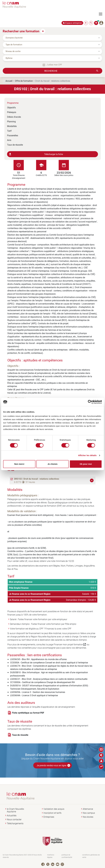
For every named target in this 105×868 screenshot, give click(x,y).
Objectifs (11, 107)
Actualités (12, 816)
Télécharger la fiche (36, 154)
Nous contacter (14, 820)
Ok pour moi (86, 464)
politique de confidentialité (67, 856)
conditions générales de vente (91, 856)
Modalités (12, 126)
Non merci (19, 464)
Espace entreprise (74, 23)
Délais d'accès (14, 117)
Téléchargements (15, 823)
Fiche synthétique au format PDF (28, 713)
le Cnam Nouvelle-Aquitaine (16, 810)
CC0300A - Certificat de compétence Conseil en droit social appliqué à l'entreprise (49, 662)
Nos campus (89, 813)
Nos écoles (88, 817)
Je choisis (53, 464)
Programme (13, 103)
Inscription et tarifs (52, 813)
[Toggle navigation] (102, 14)
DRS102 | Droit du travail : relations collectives (37, 479)
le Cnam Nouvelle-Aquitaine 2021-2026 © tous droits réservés (22, 856)
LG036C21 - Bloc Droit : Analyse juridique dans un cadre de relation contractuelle (49, 679)
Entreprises (49, 817)
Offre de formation (24, 81)
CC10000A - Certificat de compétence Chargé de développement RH (42, 682)
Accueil (9, 81)
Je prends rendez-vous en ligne (54, 765)
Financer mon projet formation (70, 644)
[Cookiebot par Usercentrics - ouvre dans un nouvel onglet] (90, 402)
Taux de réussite (15, 145)
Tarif (9, 131)
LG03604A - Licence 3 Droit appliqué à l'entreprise (34, 695)
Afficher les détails (87, 455)
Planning (11, 121)
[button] (92, 480)
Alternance (88, 809)
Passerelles (13, 135)
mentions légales (51, 856)
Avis (9, 140)
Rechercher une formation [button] (21, 31)
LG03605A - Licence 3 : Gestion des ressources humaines (38, 692)
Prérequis (12, 112)
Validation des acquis (54, 809)
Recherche (51, 71)
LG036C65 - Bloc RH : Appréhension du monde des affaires (38, 659)
